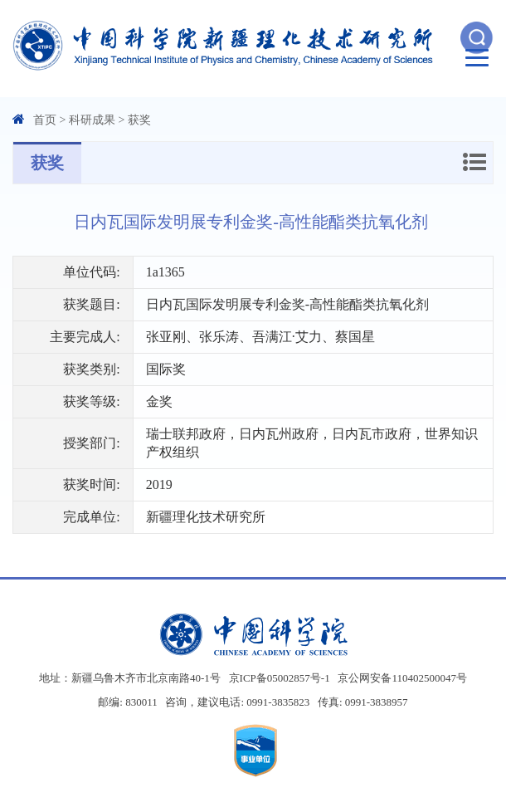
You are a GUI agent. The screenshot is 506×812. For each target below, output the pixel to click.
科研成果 (92, 120)
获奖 (139, 120)
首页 (45, 120)
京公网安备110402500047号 (402, 678)
